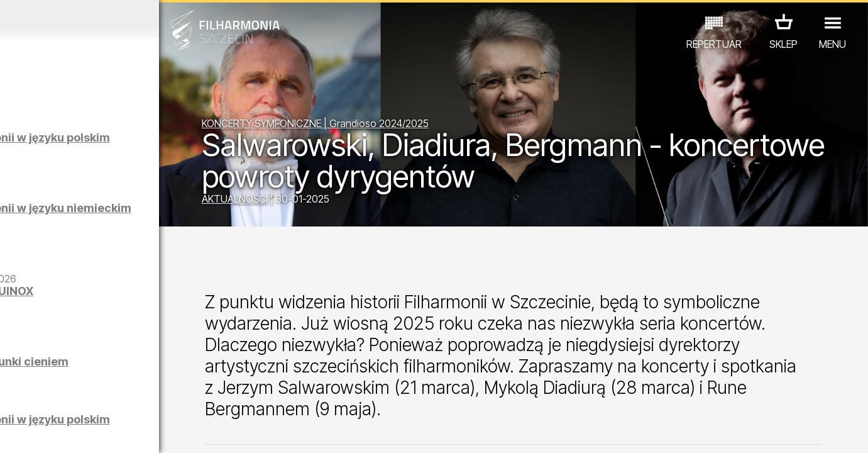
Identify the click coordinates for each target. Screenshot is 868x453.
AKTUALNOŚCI (297, 201)
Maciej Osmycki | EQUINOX (120, 297)
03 (48, 432)
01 (13, 432)
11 (189, 432)
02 (30, 432)
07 (118, 432)
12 (206, 432)
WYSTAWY (142, 398)
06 (101, 432)
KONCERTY (44, 398)
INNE (191, 398)
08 (136, 432)
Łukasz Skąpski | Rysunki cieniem (140, 368)
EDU (94, 398)
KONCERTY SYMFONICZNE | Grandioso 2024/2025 (377, 125)
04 (66, 432)
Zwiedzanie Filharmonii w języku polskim (143, 144)
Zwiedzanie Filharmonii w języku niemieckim (143, 214)
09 (153, 432)
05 (83, 432)
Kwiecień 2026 (113, 19)
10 (171, 432)
